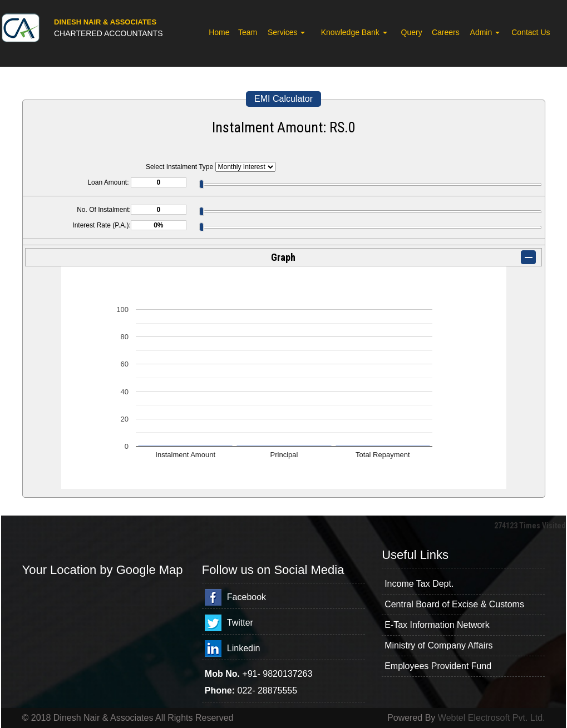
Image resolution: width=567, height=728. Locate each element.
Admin (485, 32)
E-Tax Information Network (437, 625)
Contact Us (531, 32)
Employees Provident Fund (438, 666)
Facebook (246, 597)
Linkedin (244, 648)
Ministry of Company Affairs (438, 645)
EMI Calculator (283, 99)
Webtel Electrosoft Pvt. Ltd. (492, 718)
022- (248, 690)
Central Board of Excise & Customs (454, 604)
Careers (446, 32)
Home (219, 32)
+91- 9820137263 (277, 674)
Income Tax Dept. (419, 584)
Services (287, 32)
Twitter (240, 623)
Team (248, 32)
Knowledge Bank (354, 32)
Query (412, 32)
